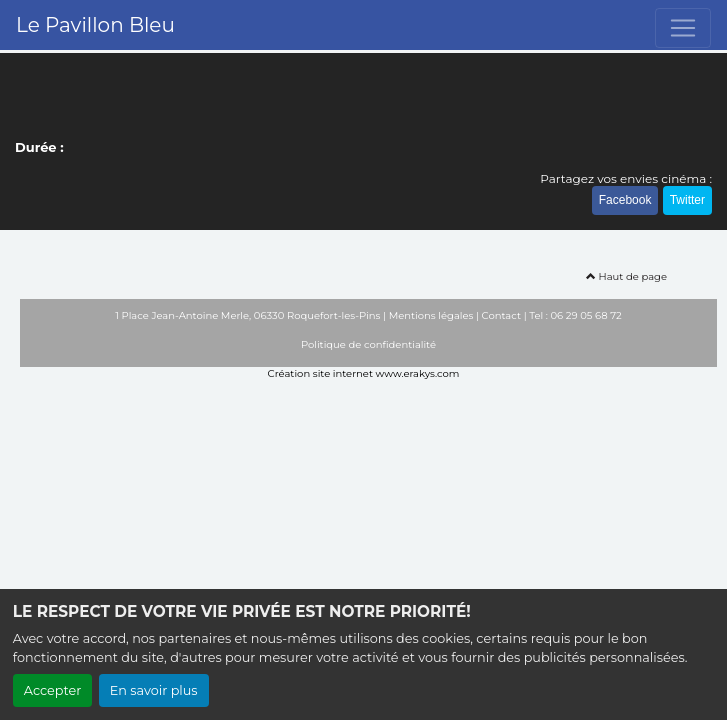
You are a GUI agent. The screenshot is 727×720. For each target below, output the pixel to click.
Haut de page (626, 276)
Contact (501, 315)
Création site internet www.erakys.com (364, 373)
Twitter (687, 200)
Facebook (625, 200)
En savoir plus (154, 690)
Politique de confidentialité (368, 344)
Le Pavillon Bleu (95, 25)
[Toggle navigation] (683, 28)
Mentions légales (431, 315)
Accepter (53, 690)
